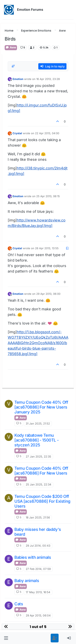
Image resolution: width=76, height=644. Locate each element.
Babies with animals (33, 557)
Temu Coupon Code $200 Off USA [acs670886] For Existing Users (42, 501)
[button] (6, 638)
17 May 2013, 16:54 (38, 592)
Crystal (17, 133)
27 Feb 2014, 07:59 (38, 569)
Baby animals (27, 581)
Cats (19, 604)
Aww (11, 47)
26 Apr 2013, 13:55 (47, 248)
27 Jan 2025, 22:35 (38, 457)
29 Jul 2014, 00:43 (38, 546)
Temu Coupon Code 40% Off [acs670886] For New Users (41, 471)
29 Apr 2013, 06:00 (48, 294)
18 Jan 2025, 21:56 (38, 517)
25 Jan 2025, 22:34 (39, 484)
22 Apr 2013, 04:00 (47, 133)
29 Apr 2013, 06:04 (38, 615)
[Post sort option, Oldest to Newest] (13, 66)
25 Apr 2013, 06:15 (48, 196)
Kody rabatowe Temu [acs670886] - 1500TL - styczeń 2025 (36, 440)
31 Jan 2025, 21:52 (38, 424)
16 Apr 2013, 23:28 (48, 79)
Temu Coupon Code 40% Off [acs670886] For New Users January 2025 (41, 407)
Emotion (18, 79)
